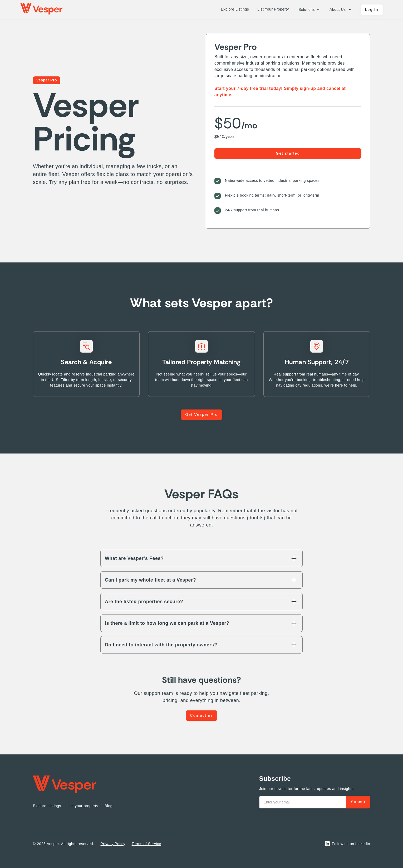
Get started (288, 153)
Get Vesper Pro (201, 415)
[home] (41, 9)
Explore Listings (235, 9)
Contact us (202, 715)
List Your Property (273, 9)
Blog (109, 806)
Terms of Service (146, 844)
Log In (372, 9)
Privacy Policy (113, 844)
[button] (309, 10)
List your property (83, 806)
